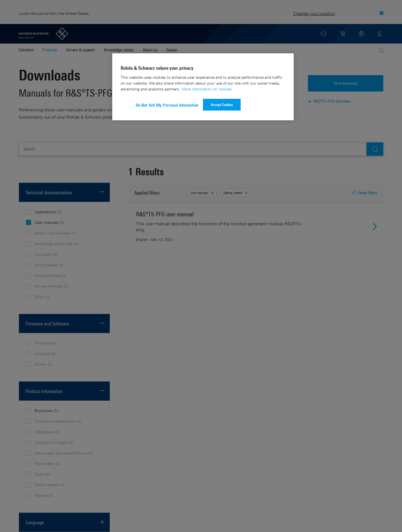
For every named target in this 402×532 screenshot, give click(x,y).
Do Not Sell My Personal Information (167, 105)
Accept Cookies (222, 105)
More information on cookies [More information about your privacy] (207, 89)
